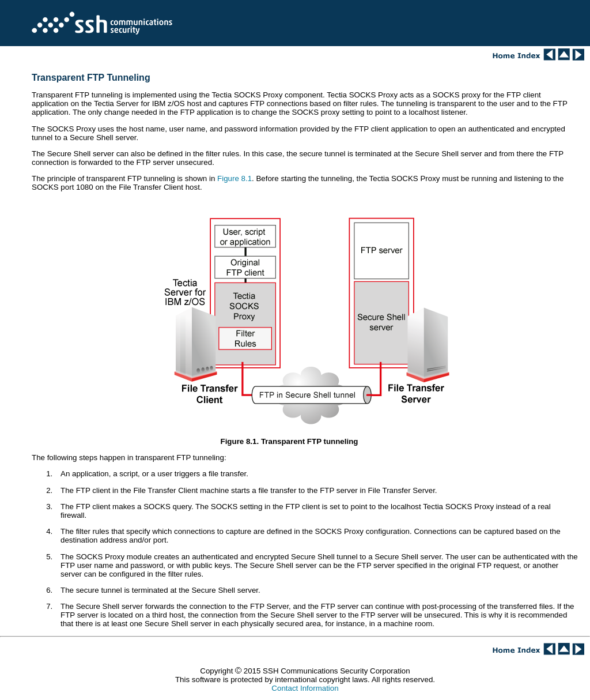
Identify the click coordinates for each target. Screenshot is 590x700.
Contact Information (305, 688)
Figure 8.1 (235, 178)
